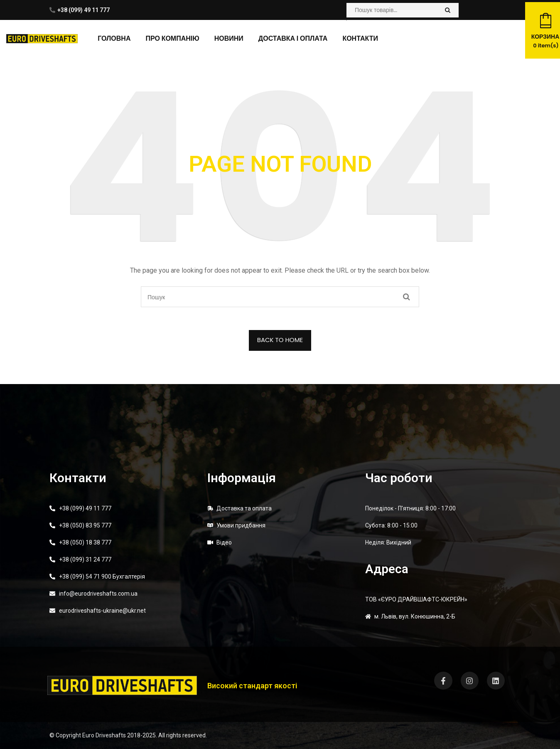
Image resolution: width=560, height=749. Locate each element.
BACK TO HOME (280, 340)
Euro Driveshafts (104, 735)
